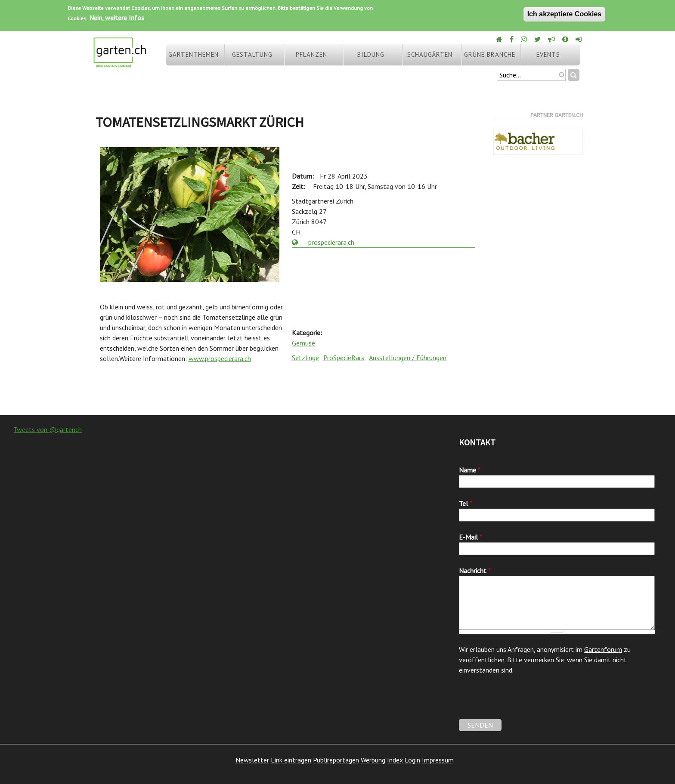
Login (412, 760)
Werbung (373, 760)
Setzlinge (305, 358)
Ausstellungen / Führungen (408, 358)
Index (395, 760)
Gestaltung (252, 54)
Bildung (371, 54)
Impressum (438, 760)
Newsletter (252, 760)
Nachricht (475, 571)
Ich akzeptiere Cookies (565, 14)
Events (548, 54)
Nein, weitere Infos (117, 18)
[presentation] (524, 702)
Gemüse (303, 343)
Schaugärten (430, 54)
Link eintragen (291, 760)
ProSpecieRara (344, 358)
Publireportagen (336, 760)
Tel (466, 503)
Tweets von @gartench (48, 429)
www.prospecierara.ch (220, 358)
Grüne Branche (490, 54)
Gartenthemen (194, 54)
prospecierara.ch (323, 242)
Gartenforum (603, 649)
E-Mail (471, 537)
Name (470, 470)
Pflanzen (311, 54)
